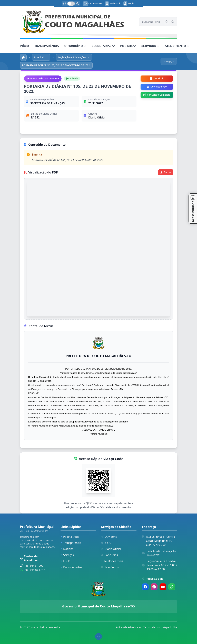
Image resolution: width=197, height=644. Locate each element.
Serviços (67, 555)
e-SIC (106, 543)
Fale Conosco (111, 567)
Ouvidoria (109, 537)
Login (129, 4)
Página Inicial (70, 537)
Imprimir (157, 78)
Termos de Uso (152, 627)
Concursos (110, 555)
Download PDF (157, 87)
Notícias (67, 549)
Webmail (112, 4)
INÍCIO (24, 46)
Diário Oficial (111, 549)
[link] (77, 22)
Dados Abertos (71, 567)
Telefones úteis (112, 561)
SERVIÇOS (150, 46)
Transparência (71, 543)
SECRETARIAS (103, 46)
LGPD (65, 561)
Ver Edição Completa (157, 95)
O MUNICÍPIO (75, 46)
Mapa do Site (170, 627)
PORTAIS (128, 46)
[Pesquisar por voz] (166, 22)
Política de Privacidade (128, 627)
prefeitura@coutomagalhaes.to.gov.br (161, 553)
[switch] (71, 4)
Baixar (166, 172)
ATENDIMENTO (177, 46)
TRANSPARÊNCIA (47, 46)
